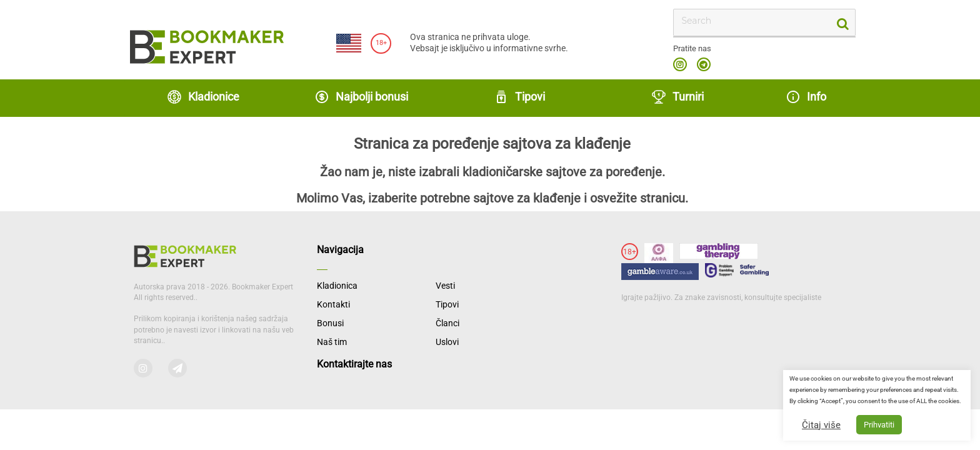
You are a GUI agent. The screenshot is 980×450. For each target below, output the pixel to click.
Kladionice (203, 97)
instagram (680, 64)
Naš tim (332, 342)
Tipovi (519, 97)
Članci (447, 323)
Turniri (677, 97)
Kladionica (337, 286)
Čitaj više (821, 425)
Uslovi (447, 342)
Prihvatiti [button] (879, 425)
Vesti (445, 286)
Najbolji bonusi (361, 97)
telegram (704, 64)
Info (806, 97)
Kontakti (333, 304)
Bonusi (330, 323)
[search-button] (842, 23)
